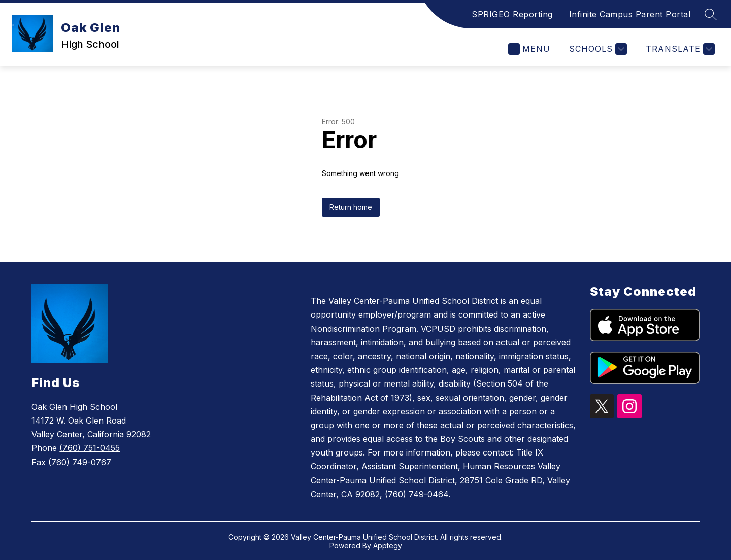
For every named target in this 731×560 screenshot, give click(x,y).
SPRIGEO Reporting (512, 14)
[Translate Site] (679, 49)
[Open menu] (529, 49)
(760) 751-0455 (90, 448)
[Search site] (711, 14)
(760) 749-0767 (80, 462)
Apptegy (388, 546)
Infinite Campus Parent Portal (630, 14)
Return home (351, 207)
